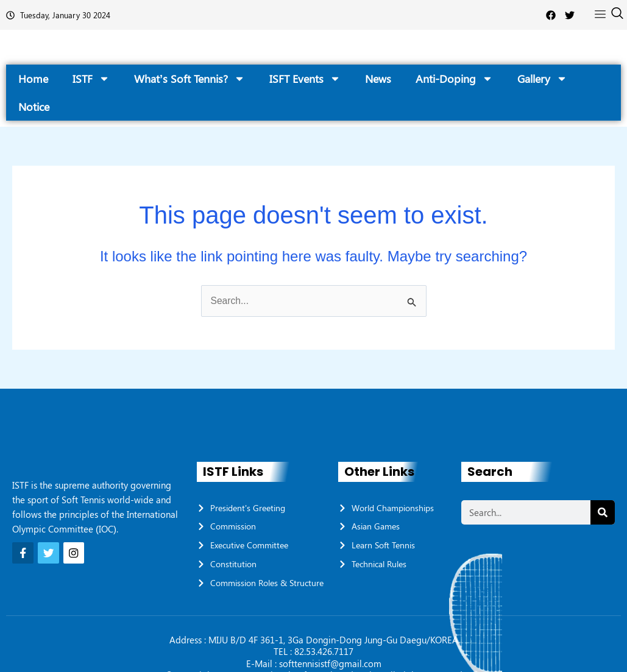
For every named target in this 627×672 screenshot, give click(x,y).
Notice (34, 107)
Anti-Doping (454, 79)
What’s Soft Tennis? (190, 79)
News (378, 79)
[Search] (603, 512)
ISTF (91, 79)
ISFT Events (305, 79)
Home (33, 79)
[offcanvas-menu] (600, 15)
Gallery (542, 79)
